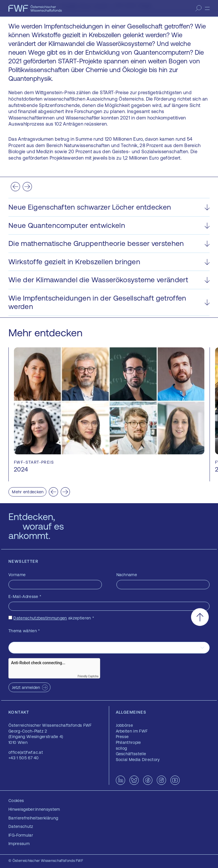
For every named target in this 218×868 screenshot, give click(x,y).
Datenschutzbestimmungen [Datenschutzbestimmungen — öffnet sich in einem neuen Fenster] (40, 618)
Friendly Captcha (88, 676)
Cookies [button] (16, 801)
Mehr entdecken (28, 492)
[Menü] (207, 8)
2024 (21, 469)
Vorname (17, 575)
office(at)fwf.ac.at (26, 752)
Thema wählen (24, 631)
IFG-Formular (21, 835)
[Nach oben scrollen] (200, 617)
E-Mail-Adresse (25, 596)
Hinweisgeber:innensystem (34, 809)
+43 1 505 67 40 (24, 758)
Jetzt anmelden (26, 687)
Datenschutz (21, 826)
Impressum (19, 844)
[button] (109, 207)
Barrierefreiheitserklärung (33, 818)
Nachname (127, 575)
